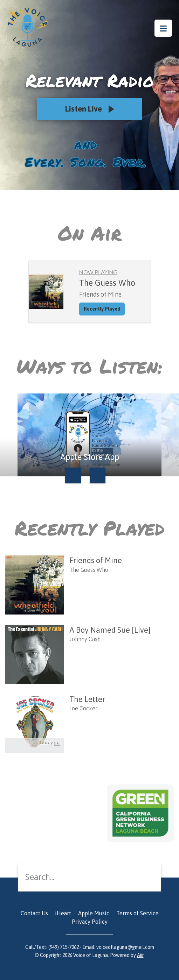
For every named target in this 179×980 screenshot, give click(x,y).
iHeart (63, 913)
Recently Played (102, 309)
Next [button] (98, 475)
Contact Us (34, 913)
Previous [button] (73, 475)
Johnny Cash (85, 639)
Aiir (140, 955)
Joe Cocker (83, 708)
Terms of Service (137, 913)
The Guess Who (89, 570)
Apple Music (94, 913)
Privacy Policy (90, 922)
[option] (89, 435)
